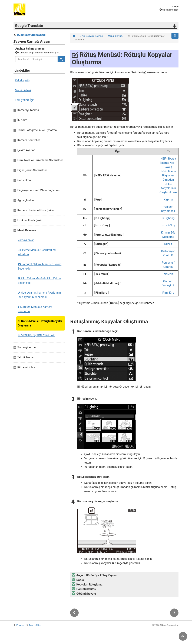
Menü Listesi (23, 90)
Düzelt (168, 244)
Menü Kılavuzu (116, 36)
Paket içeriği (23, 80)
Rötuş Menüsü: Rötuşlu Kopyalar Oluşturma (40, 323)
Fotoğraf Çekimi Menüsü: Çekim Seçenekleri (40, 266)
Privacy (20, 625)
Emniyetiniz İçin (25, 100)
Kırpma (168, 200)
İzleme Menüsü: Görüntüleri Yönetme (37, 252)
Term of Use (35, 625)
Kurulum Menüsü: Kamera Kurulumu (35, 309)
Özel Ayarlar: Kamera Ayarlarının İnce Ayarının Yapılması (39, 295)
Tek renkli (168, 274)
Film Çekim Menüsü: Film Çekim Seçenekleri (39, 281)
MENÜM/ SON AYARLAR (36, 335)
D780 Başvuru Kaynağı (31, 35)
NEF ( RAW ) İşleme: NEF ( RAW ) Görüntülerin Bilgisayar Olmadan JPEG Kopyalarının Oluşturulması (168, 175)
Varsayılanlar (26, 240)
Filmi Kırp (168, 293)
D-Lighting (168, 218)
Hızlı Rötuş (168, 225)
